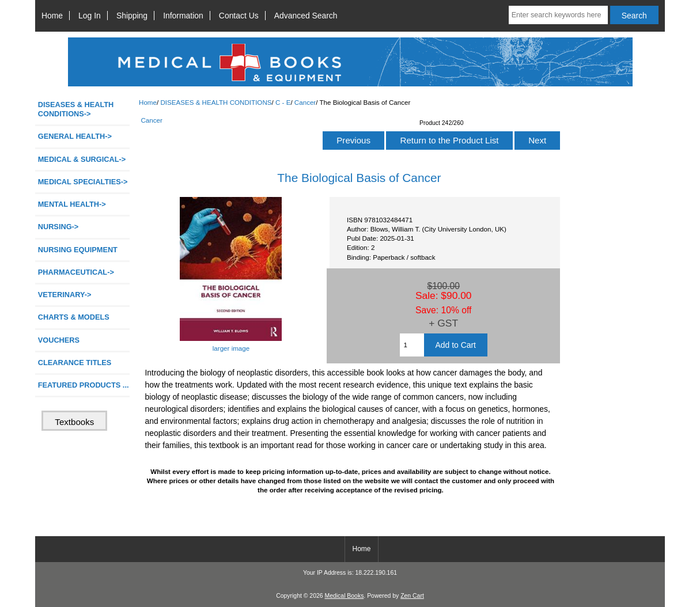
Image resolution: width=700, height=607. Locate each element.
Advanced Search (306, 16)
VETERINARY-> (65, 295)
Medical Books (344, 596)
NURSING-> (58, 227)
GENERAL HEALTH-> (75, 136)
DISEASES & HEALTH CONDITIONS (216, 102)
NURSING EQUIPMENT (78, 250)
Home (52, 16)
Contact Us (239, 16)
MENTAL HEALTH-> (72, 204)
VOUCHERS (59, 340)
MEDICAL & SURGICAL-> (82, 159)
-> (76, 109)
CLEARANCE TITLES (75, 363)
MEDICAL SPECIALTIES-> (83, 182)
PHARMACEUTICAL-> (76, 272)
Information (183, 16)
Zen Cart (412, 596)
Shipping (132, 16)
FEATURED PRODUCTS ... (84, 385)
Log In (90, 16)
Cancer (305, 102)
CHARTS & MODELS (74, 317)
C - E (283, 102)
